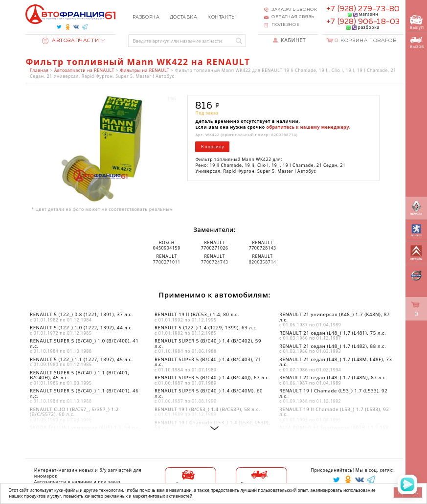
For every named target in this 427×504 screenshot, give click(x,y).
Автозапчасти (71, 41)
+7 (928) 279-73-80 (363, 9)
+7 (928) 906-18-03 (363, 22)
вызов (417, 43)
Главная (39, 70)
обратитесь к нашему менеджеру (308, 127)
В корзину (213, 147)
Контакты (222, 17)
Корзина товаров (365, 41)
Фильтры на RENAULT (145, 70)
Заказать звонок (294, 10)
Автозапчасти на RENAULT (84, 70)
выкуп (417, 23)
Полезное (285, 25)
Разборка (146, 17)
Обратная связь (293, 17)
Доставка (184, 17)
